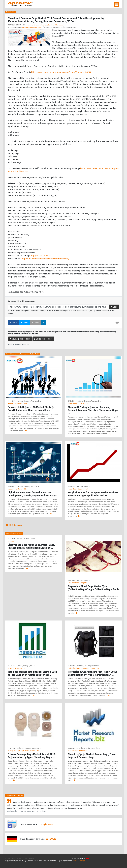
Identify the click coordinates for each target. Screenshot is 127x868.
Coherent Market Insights (77, 583)
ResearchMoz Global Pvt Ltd (32, 27)
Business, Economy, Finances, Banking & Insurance (45, 25)
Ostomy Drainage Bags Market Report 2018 (23, 751)
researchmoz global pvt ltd (18, 403)
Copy (114, 307)
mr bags (11, 541)
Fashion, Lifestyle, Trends (26, 539)
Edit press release (43, 339)
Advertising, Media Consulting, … (88, 748)
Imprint (12, 861)
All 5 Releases (13, 525)
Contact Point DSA (50, 861)
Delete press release (20, 339)
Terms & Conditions (35, 861)
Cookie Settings (79, 861)
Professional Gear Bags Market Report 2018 (84, 668)
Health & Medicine (84, 487)
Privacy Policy (21, 861)
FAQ (6, 861)
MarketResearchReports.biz (78, 751)
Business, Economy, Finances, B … (29, 401)
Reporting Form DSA (65, 861)
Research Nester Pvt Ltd (16, 668)
